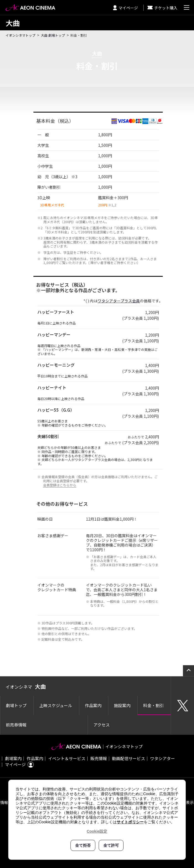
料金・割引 (154, 705)
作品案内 (93, 705)
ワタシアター (162, 758)
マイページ (125, 8)
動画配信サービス (129, 758)
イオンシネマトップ (20, 35)
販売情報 (99, 758)
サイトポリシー (130, 822)
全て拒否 (83, 845)
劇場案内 (13, 758)
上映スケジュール (56, 705)
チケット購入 (162, 8)
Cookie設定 (97, 831)
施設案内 (122, 705)
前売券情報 (16, 725)
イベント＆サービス (67, 758)
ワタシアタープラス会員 (119, 301)
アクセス (102, 725)
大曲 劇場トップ (53, 35)
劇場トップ (16, 705)
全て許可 (111, 845)
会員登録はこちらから (60, 485)
